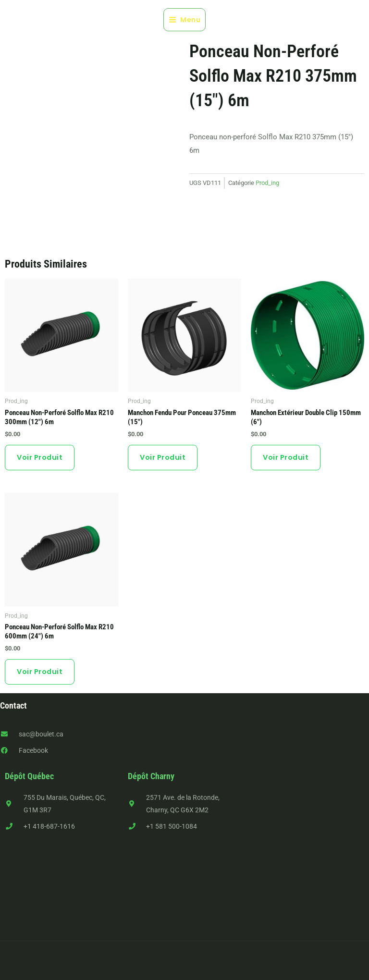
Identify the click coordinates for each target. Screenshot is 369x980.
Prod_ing (267, 183)
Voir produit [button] (40, 457)
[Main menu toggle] (185, 20)
